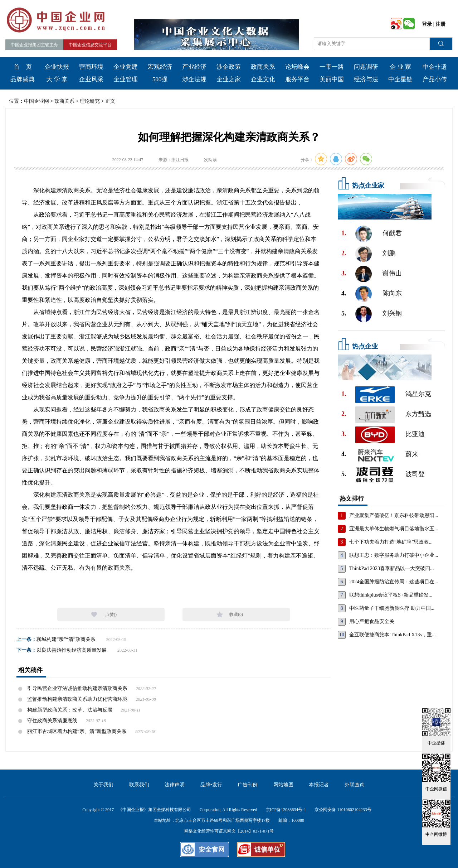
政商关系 (263, 67)
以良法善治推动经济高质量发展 (72, 650)
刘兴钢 (392, 313)
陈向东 (392, 293)
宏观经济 (160, 67)
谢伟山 (392, 273)
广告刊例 (248, 785)
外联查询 (355, 785)
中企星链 (400, 79)
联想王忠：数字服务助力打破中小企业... (394, 555)
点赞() (111, 614)
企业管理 (126, 79)
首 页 (23, 67)
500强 (160, 79)
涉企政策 (229, 67)
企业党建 (126, 67)
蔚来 (412, 454)
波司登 (415, 474)
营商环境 (91, 67)
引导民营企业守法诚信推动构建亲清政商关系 (77, 688)
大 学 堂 (57, 79)
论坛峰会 (297, 67)
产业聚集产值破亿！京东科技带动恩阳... (394, 515)
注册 (440, 24)
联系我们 (139, 785)
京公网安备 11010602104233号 (343, 810)
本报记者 (319, 785)
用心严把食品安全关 (372, 621)
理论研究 (90, 101)
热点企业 (365, 346)
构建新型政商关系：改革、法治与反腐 (70, 710)
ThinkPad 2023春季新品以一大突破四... (391, 568)
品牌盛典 (23, 79)
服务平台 (297, 79)
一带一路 (332, 67)
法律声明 (175, 785)
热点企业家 (368, 185)
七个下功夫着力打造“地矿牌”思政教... (391, 542)
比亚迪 (415, 434)
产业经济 (194, 67)
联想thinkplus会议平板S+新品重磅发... (391, 595)
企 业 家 (400, 67)
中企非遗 (435, 67)
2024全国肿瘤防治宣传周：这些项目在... (394, 582)
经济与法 (366, 79)
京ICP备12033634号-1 (286, 810)
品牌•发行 (211, 785)
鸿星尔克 (418, 394)
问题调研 (366, 67)
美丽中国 (332, 79)
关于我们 (103, 785)
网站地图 (283, 785)
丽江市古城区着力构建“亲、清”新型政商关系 (77, 731)
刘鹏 (389, 253)
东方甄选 (418, 414)
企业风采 (91, 79)
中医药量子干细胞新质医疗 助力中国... (392, 608)
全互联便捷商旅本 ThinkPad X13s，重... (393, 635)
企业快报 (57, 67)
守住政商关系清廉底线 (52, 721)
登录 (427, 24)
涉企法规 (194, 79)
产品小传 (435, 79)
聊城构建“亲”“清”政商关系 (66, 639)
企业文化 (263, 79)
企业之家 (229, 79)
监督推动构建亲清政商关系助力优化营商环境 (77, 699)
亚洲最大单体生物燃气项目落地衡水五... (394, 529)
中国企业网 (36, 101)
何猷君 (392, 233)
